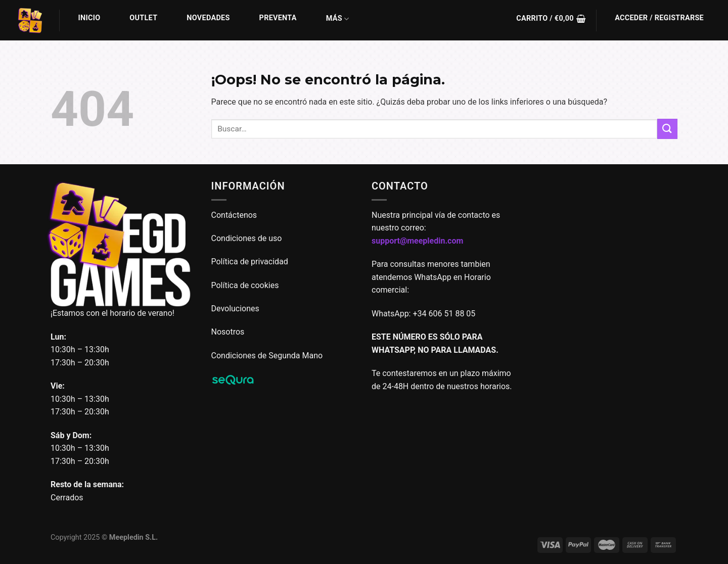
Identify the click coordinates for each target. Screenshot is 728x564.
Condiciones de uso (247, 238)
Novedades (208, 18)
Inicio (89, 18)
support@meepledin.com (417, 241)
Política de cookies (245, 285)
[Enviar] (667, 129)
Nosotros (228, 332)
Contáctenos (235, 215)
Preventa (278, 18)
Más (338, 19)
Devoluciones (235, 309)
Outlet (143, 18)
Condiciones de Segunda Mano (267, 356)
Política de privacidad (250, 262)
